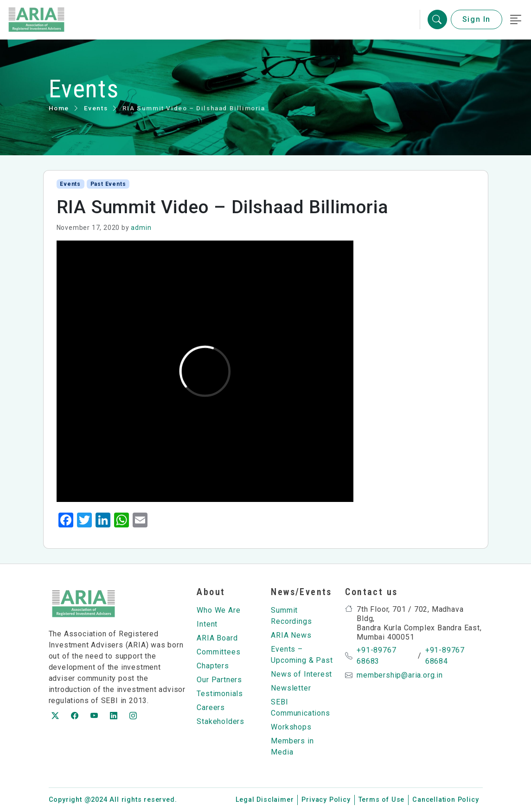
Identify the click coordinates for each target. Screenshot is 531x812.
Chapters (213, 666)
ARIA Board (217, 638)
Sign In (477, 20)
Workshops (291, 727)
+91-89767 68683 (376, 656)
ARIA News (291, 635)
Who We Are (218, 610)
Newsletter (291, 688)
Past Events (108, 184)
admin (141, 228)
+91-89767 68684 (445, 656)
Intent (207, 624)
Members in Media (292, 746)
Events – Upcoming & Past (302, 655)
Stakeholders (221, 721)
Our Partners (219, 680)
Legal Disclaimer (265, 800)
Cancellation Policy (445, 800)
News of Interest (301, 674)
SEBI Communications (300, 707)
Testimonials (220, 694)
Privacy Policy (326, 800)
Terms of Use (382, 800)
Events (96, 108)
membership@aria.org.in (400, 675)
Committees (218, 652)
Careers (211, 707)
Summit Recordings (291, 616)
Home (59, 108)
